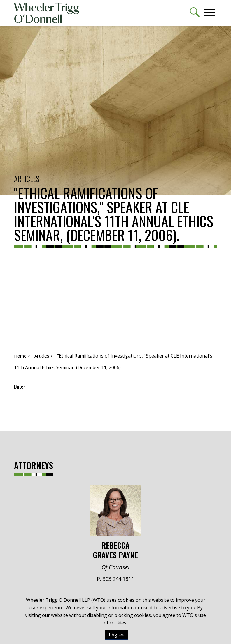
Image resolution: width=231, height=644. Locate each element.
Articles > (44, 356)
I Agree (117, 635)
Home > (22, 356)
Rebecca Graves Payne (116, 522)
